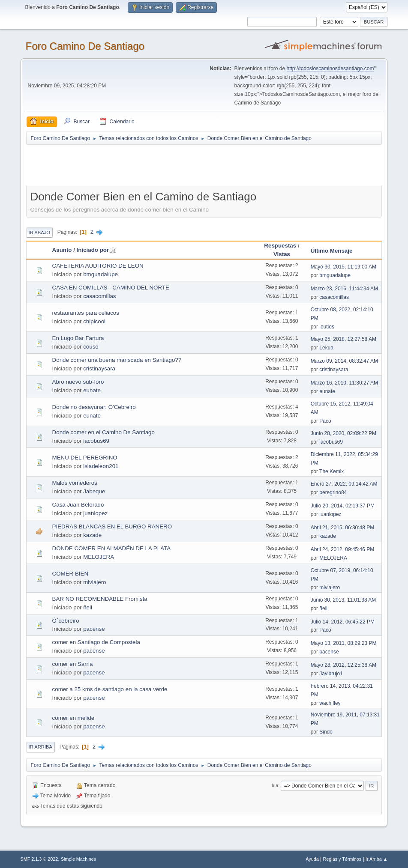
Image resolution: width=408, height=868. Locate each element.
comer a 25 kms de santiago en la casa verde (110, 689)
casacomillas (99, 296)
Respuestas (280, 246)
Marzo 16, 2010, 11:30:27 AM (344, 383)
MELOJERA (99, 557)
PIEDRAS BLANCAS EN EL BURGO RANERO (112, 526)
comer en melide (73, 718)
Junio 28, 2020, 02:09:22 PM (343, 433)
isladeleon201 (101, 466)
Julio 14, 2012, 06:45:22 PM (343, 622)
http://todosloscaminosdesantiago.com (330, 69)
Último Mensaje (332, 251)
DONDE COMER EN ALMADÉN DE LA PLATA (112, 548)
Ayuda (312, 859)
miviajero (94, 582)
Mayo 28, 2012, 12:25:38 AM (343, 665)
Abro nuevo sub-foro (78, 382)
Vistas (282, 254)
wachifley (330, 703)
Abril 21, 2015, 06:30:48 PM (343, 528)
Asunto (62, 250)
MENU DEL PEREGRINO (85, 458)
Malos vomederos (75, 483)
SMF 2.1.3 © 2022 (39, 859)
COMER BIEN (70, 574)
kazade (92, 535)
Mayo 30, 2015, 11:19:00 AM (343, 267)
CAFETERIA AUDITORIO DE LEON (98, 266)
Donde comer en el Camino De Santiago (103, 432)
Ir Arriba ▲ (376, 859)
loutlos (327, 327)
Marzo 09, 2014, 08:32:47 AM (344, 361)
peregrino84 (333, 492)
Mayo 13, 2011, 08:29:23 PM (344, 643)
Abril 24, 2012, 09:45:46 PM (343, 549)
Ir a (275, 785)
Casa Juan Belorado (78, 505)
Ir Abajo (39, 233)
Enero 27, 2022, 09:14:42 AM (344, 484)
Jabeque (94, 491)
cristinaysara (99, 368)
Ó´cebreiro (66, 621)
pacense (94, 629)
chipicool (94, 321)
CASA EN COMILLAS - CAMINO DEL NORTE (111, 288)
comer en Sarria (73, 664)
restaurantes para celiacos (86, 313)
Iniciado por (97, 250)
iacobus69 (96, 441)
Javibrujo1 (331, 674)
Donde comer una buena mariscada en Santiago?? (117, 360)
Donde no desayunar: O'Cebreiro (94, 407)
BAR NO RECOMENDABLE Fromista (100, 599)
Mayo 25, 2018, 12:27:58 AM (343, 339)
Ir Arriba (40, 747)
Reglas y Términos (342, 859)
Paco (325, 421)
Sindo (326, 732)
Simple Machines (78, 859)
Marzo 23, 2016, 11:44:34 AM (344, 289)
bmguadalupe (100, 274)
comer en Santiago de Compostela (96, 642)
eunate (92, 390)
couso (91, 347)
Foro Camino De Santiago (85, 46)
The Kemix (331, 471)
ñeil (88, 607)
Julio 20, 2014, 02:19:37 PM (343, 506)
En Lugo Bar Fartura (78, 338)
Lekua (326, 348)
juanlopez (95, 513)
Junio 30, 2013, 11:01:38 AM (343, 600)
